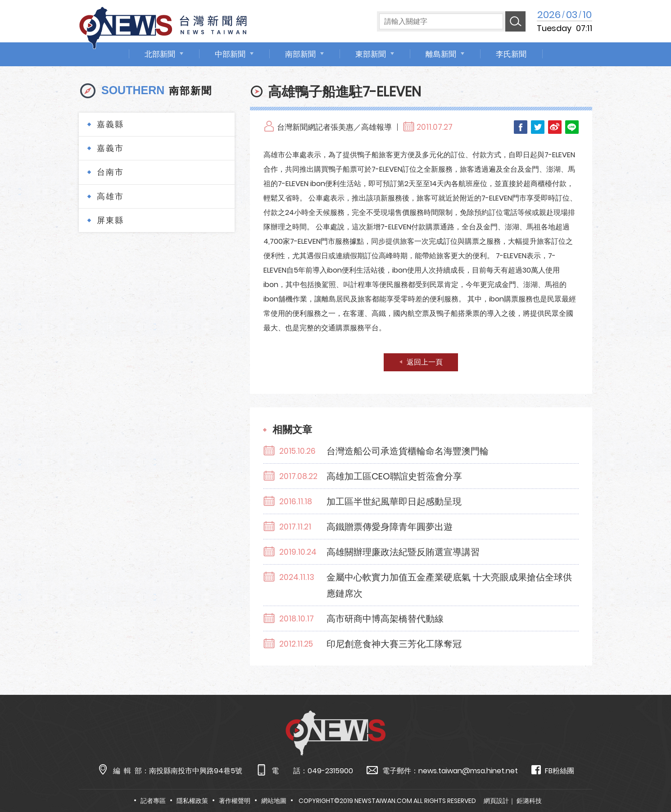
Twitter (538, 127)
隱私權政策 (192, 801)
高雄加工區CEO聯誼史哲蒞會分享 (394, 476)
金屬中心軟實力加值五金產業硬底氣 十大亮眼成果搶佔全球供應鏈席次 (449, 585)
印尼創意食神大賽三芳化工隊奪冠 (394, 644)
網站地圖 (274, 801)
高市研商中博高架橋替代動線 (385, 619)
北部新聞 (160, 54)
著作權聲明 (235, 801)
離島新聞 (441, 54)
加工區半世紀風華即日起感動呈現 (394, 502)
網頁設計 (496, 801)
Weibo (555, 127)
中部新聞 (230, 54)
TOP (647, 779)
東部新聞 (371, 54)
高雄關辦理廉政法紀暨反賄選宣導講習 (403, 552)
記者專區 (153, 801)
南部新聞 (300, 54)
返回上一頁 (425, 362)
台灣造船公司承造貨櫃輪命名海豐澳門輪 (408, 451)
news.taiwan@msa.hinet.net (468, 771)
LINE (572, 127)
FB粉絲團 (553, 770)
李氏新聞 (511, 54)
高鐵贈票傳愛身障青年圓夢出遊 (390, 527)
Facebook (521, 127)
